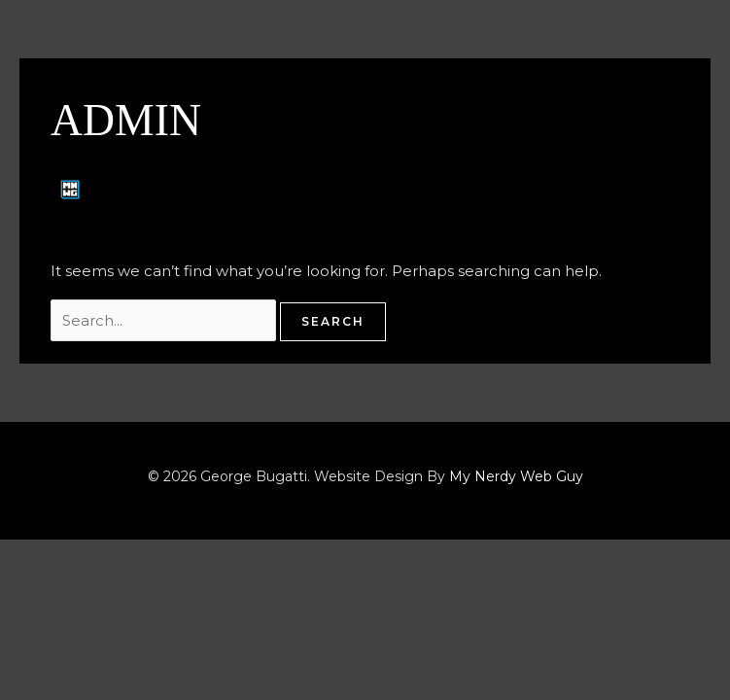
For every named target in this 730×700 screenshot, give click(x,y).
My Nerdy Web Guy (516, 476)
